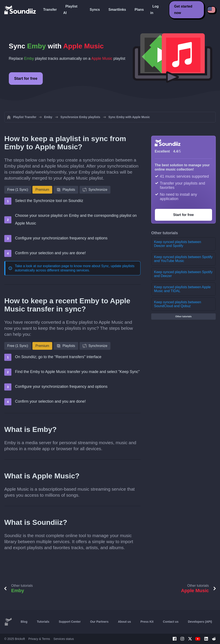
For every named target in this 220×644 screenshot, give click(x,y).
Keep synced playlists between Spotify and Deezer (183, 274)
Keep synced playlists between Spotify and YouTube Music (183, 259)
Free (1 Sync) (18, 190)
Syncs (95, 10)
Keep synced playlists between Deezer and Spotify (178, 244)
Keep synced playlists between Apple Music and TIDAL (182, 289)
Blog (24, 622)
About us (125, 622)
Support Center (70, 622)
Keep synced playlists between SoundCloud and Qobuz (178, 304)
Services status (64, 639)
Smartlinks (117, 10)
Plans (139, 10)
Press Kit (147, 622)
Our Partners (99, 622)
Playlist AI (70, 10)
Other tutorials (183, 316)
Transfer (50, 10)
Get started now (183, 10)
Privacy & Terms (39, 639)
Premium (42, 190)
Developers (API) (200, 622)
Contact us (171, 622)
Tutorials (43, 622)
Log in (154, 10)
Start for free (26, 79)
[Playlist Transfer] (20, 10)
